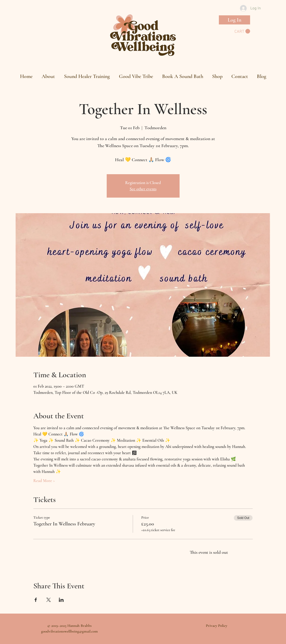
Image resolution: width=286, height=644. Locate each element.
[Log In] (234, 20)
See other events (143, 189)
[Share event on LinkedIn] (61, 600)
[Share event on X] (49, 600)
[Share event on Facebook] (36, 600)
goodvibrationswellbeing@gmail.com (69, 631)
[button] (242, 31)
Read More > (44, 481)
